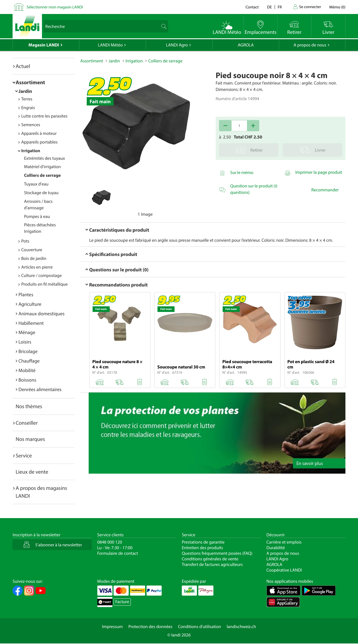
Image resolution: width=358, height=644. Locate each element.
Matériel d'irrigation (42, 167)
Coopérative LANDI (284, 570)
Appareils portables (39, 142)
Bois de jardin (34, 258)
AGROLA (246, 45)
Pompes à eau (37, 217)
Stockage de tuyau (41, 193)
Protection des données (150, 627)
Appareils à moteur (39, 133)
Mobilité (27, 370)
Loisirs (25, 342)
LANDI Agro (177, 45)
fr (280, 7)
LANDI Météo (110, 45)
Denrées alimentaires (40, 389)
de (269, 7)
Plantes (26, 294)
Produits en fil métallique (44, 284)
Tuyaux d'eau (36, 184)
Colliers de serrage (42, 175)
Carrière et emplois (284, 542)
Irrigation (31, 151)
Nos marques (30, 439)
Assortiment (30, 82)
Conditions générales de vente (210, 559)
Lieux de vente (32, 472)
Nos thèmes (29, 406)
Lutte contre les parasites (44, 116)
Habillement (31, 323)
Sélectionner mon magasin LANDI (55, 7)
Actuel (23, 66)
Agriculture (30, 304)
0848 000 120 (110, 542)
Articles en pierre (37, 267)
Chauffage (29, 361)
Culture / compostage (42, 276)
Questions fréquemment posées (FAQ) (217, 553)
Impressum (112, 627)
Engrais (28, 108)
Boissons (27, 380)
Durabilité (276, 548)
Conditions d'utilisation (199, 627)
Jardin (25, 91)
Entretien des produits (202, 548)
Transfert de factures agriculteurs (212, 565)
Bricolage (28, 351)
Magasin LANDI (44, 45)
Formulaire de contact (118, 553)
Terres (27, 99)
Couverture (32, 250)
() (337, 7)
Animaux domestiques (42, 313)
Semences (31, 125)
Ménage (27, 332)
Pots (25, 241)
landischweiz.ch (242, 627)
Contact (252, 7)
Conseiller (27, 423)
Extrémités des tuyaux (44, 158)
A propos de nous (310, 45)
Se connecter (310, 7)
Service (24, 455)
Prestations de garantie (203, 542)
